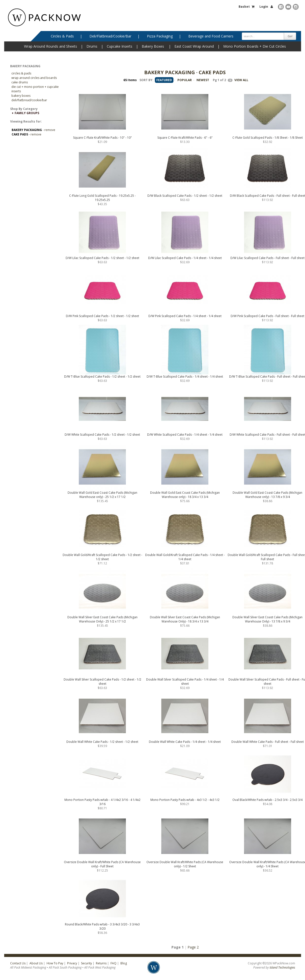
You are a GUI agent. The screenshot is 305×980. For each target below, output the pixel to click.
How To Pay (55, 963)
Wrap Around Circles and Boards (34, 78)
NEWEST (203, 80)
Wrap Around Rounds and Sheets (51, 46)
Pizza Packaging (160, 36)
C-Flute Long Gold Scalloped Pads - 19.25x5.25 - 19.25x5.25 (102, 198)
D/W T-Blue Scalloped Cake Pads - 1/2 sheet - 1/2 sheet (102, 376)
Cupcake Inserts (120, 46)
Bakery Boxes (153, 46)
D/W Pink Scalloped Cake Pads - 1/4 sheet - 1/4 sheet (185, 316)
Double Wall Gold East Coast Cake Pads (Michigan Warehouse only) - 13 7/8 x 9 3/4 (267, 495)
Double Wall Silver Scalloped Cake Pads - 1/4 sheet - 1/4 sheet (185, 682)
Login (264, 7)
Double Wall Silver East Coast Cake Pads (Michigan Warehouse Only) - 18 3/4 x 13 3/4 (185, 619)
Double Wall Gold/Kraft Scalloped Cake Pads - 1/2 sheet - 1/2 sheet (102, 557)
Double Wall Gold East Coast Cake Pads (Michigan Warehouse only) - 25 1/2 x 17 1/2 (102, 495)
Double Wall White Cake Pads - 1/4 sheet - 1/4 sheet (185, 742)
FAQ (113, 963)
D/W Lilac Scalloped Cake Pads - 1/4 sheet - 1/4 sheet (185, 258)
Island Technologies (282, 967)
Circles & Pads (62, 36)
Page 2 (193, 947)
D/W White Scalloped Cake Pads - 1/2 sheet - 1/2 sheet (102, 435)
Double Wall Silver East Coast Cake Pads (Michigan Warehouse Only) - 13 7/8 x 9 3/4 (267, 619)
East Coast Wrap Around (194, 46)
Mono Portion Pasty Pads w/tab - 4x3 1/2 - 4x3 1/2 (185, 800)
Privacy (72, 963)
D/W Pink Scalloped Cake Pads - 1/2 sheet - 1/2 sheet (102, 316)
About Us (36, 963)
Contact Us (18, 963)
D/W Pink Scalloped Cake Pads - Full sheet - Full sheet (267, 316)
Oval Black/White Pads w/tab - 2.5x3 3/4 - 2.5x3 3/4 (267, 800)
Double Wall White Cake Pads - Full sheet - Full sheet (268, 742)
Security (86, 963)
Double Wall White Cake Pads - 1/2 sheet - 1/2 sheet (102, 742)
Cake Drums (20, 82)
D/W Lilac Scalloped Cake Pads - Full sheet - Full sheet (267, 258)
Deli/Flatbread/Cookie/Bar (110, 36)
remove (50, 130)
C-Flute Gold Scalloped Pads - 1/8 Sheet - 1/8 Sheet (268, 138)
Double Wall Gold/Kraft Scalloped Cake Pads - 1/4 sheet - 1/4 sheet (185, 557)
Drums (92, 46)
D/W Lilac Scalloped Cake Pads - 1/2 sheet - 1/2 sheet (102, 258)
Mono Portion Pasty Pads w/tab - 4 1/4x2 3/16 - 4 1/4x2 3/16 (102, 802)
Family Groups (27, 113)
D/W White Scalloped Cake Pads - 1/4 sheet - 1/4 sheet (185, 435)
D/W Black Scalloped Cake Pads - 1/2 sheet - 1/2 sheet (185, 196)
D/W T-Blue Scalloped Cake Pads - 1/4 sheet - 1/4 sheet (185, 376)
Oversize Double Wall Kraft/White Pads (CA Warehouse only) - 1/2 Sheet (185, 864)
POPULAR (185, 80)
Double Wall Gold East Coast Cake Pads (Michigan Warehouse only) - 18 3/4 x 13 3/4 (185, 495)
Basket (244, 7)
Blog (124, 963)
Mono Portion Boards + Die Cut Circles (255, 46)
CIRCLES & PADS (21, 73)
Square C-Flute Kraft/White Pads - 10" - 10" (102, 138)
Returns (101, 963)
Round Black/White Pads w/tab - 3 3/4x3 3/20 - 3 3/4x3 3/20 (102, 926)
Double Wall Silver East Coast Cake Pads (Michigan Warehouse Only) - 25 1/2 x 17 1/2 (102, 619)
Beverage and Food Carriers (211, 36)
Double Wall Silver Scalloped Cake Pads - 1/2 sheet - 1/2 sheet (102, 682)
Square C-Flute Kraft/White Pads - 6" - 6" (185, 138)
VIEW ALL (241, 80)
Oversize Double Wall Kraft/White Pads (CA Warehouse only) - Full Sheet (102, 864)
